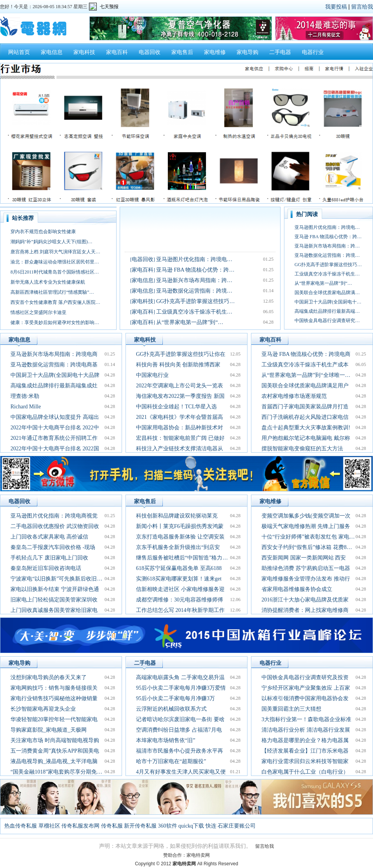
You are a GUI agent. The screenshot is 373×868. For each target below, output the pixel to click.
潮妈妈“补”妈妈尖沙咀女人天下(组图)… (51, 242)
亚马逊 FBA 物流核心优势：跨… (195, 270)
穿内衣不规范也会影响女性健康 (43, 232)
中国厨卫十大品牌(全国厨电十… (328, 302)
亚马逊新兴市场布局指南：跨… (194, 280)
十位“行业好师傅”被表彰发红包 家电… (308, 537)
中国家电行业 (152, 375)
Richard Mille (26, 407)
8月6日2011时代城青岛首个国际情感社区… (55, 272)
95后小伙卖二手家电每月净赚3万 (175, 698)
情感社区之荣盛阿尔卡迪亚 (38, 312)
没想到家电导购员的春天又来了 (49, 677)
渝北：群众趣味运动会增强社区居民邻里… (55, 262)
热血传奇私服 (21, 826)
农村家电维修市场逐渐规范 (294, 396)
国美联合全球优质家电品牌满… (327, 293)
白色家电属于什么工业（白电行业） (305, 772)
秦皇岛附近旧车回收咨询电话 (46, 568)
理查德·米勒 (25, 396)
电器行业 (313, 52)
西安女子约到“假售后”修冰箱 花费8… (307, 547)
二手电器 (280, 52)
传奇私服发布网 (80, 826)
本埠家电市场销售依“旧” (166, 740)
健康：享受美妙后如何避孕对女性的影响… (55, 322)
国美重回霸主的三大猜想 (291, 709)
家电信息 (52, 52)
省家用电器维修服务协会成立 (297, 589)
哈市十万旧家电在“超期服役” (171, 761)
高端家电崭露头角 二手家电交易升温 (180, 677)
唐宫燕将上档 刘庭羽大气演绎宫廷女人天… (55, 252)
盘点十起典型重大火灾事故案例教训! (306, 428)
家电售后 (182, 52)
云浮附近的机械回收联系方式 (171, 709)
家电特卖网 (198, 855)
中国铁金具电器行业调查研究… (327, 321)
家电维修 (215, 52)
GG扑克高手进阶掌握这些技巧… (195, 301)
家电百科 (117, 52)
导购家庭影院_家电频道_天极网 (49, 730)
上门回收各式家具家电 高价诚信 (49, 537)
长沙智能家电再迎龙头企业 (43, 709)
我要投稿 (336, 7)
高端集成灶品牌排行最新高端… (327, 311)
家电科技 (84, 52)
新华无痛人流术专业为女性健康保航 (48, 282)
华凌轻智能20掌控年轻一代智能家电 (54, 719)
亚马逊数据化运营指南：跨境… (194, 291)
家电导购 (248, 52)
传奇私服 (112, 826)
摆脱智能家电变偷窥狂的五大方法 (302, 449)
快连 (211, 826)
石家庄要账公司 (237, 826)
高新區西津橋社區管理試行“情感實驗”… (52, 292)
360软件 (168, 826)
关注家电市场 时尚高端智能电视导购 (55, 740)
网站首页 (19, 52)
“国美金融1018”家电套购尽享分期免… (56, 772)
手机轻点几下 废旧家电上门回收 (49, 558)
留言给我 (362, 7)
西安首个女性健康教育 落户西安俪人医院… (55, 302)
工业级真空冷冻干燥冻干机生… (194, 312)
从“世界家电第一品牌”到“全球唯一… (306, 375)
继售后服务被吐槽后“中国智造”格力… (182, 558)
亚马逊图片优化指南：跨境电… (194, 259)
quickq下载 (191, 826)
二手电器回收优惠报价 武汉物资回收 (55, 526)
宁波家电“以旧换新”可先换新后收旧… (56, 579)
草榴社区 (49, 826)
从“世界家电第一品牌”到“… (190, 322)
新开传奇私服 (140, 826)
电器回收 (150, 52)
